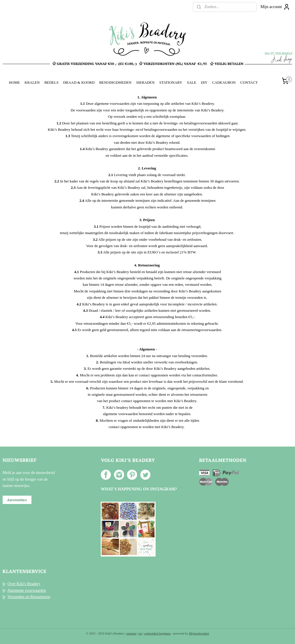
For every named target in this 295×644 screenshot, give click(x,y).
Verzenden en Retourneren (29, 597)
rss (140, 633)
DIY (204, 82)
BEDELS (52, 82)
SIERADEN (145, 82)
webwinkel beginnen (157, 633)
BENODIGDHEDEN (115, 82)
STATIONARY (171, 82)
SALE (191, 82)
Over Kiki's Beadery (24, 584)
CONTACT (249, 82)
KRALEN (32, 82)
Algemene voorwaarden (27, 590)
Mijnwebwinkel (199, 633)
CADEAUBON (224, 82)
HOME (14, 82)
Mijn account (275, 7)
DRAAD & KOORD (79, 82)
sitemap (131, 633)
